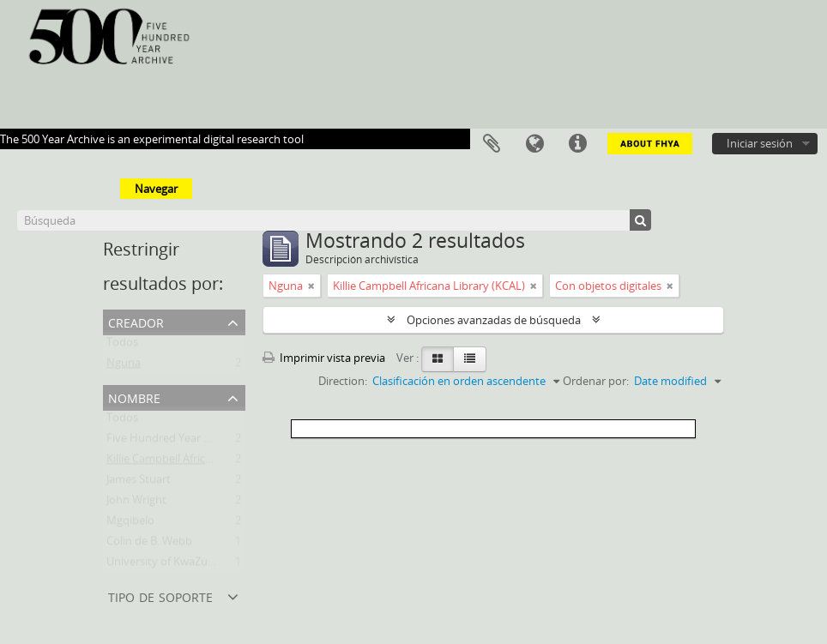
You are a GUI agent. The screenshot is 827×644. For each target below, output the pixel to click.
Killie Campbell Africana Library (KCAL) (202, 462)
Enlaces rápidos (577, 144)
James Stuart (139, 483)
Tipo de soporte (160, 596)
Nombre (134, 397)
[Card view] (438, 359)
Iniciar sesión (760, 143)
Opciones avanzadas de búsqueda (494, 320)
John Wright (136, 503)
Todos (122, 346)
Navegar (156, 189)
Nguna (124, 366)
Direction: (343, 381)
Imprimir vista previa (324, 358)
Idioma (534, 144)
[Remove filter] (311, 286)
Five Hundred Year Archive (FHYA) (192, 442)
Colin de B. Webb (149, 545)
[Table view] (470, 359)
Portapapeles (492, 144)
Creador (136, 321)
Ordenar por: (596, 381)
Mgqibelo (130, 524)
